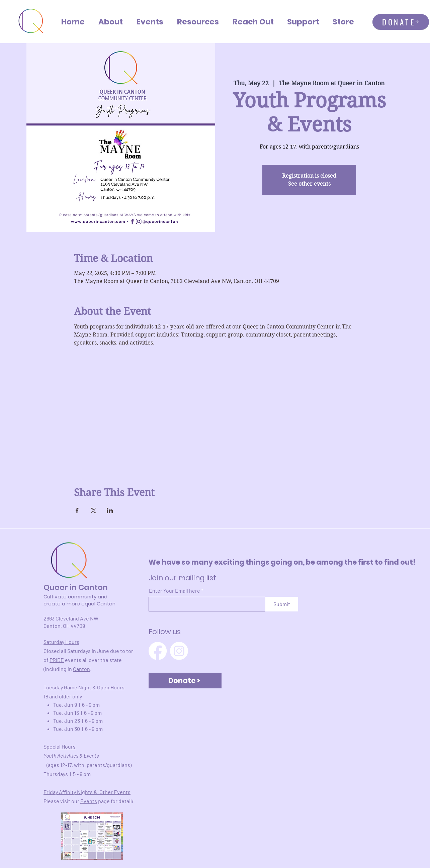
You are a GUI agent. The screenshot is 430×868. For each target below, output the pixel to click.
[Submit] (282, 604)
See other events (309, 184)
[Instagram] (179, 651)
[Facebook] (158, 651)
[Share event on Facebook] (77, 510)
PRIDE (57, 660)
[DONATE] (401, 22)
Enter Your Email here (175, 591)
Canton (81, 669)
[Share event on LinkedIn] (110, 510)
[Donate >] (185, 681)
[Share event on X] (94, 510)
